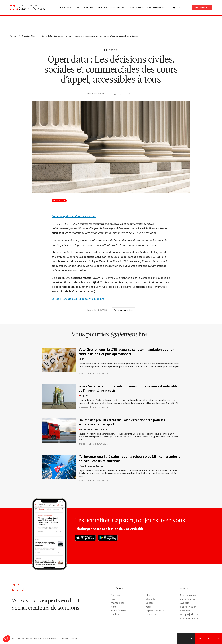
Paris (148, 607)
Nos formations (189, 607)
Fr (182, 638)
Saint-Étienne (119, 611)
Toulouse (151, 615)
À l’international (118, 8)
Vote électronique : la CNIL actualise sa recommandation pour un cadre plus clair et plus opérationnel (126, 352)
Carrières (185, 611)
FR (174, 8)
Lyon (114, 599)
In (209, 638)
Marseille (151, 599)
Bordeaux (116, 595)
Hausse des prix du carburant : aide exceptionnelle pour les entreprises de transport (122, 422)
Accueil (14, 36)
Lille (148, 595)
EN (180, 8)
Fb (200, 638)
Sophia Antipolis (155, 611)
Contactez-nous (189, 619)
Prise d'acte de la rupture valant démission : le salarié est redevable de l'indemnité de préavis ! (128, 389)
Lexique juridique (190, 615)
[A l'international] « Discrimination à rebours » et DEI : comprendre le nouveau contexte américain (129, 459)
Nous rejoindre (202, 8)
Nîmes (114, 607)
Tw (218, 638)
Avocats (185, 603)
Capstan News (136, 8)
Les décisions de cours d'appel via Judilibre (78, 299)
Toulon (115, 615)
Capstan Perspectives (157, 8)
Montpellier (118, 603)
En (191, 638)
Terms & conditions (70, 638)
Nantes (149, 603)
